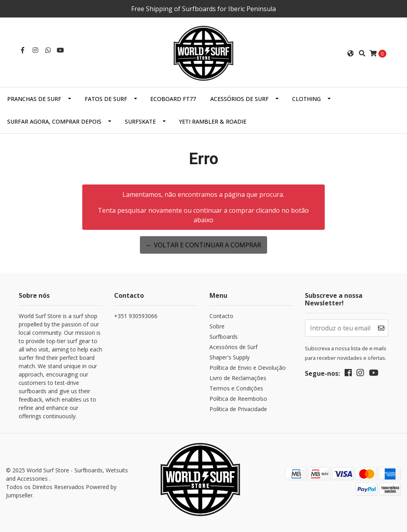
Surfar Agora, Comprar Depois (54, 121)
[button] (351, 53)
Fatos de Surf (106, 99)
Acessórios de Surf (239, 99)
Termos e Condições (236, 388)
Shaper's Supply (230, 357)
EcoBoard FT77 (173, 99)
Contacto (221, 316)
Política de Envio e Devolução (248, 368)
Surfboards (224, 337)
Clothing (306, 99)
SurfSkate (140, 121)
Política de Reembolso (238, 399)
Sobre (217, 326)
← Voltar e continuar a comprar (203, 245)
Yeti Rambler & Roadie (213, 121)
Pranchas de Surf (34, 99)
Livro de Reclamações (238, 378)
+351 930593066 (136, 316)
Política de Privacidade (238, 409)
